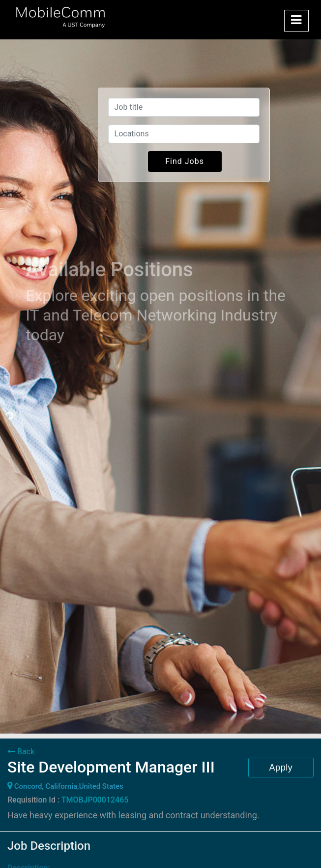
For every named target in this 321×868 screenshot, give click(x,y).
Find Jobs (185, 161)
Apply (281, 768)
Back (21, 752)
